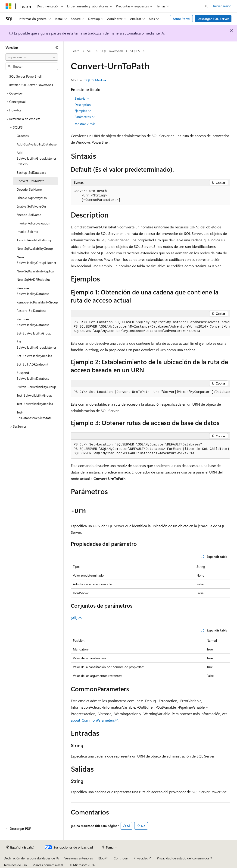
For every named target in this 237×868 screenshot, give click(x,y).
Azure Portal (181, 19)
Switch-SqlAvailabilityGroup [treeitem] (36, 387)
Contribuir (121, 858)
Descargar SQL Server (213, 19)
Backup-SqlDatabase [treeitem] (31, 172)
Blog (101, 858)
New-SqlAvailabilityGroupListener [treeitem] (36, 260)
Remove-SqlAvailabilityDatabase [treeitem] (33, 291)
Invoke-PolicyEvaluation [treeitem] (33, 223)
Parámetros (85, 117)
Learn (75, 51)
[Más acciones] (226, 51)
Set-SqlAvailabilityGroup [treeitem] (34, 333)
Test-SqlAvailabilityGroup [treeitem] (34, 395)
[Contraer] (57, 47)
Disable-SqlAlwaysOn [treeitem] (32, 198)
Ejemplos (83, 111)
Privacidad (141, 858)
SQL (90, 51)
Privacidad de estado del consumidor (183, 858)
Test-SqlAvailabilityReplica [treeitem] (35, 404)
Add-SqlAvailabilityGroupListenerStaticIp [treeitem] (36, 158)
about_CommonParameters (93, 720)
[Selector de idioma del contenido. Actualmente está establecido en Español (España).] (20, 847)
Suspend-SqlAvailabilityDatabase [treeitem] (33, 376)
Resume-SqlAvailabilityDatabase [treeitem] (33, 322)
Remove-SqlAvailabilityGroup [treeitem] (37, 302)
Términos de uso (15, 865)
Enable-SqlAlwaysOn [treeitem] (31, 206)
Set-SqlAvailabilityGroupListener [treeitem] (36, 344)
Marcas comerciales (46, 865)
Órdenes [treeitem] (23, 136)
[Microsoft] (9, 6)
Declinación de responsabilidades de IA (31, 858)
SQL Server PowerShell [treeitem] (25, 76)
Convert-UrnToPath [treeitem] (31, 181)
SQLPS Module (95, 80)
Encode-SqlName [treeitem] (29, 215)
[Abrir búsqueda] (207, 6)
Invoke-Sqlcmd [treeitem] (27, 232)
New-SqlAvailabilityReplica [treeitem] (35, 271)
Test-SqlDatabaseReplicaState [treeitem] (34, 415)
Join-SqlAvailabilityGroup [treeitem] (34, 240)
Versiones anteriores (79, 858)
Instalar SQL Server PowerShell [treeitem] (31, 85)
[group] (150, 327)
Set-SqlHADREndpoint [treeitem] (33, 364)
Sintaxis (82, 98)
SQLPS (135, 51)
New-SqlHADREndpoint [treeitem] (33, 279)
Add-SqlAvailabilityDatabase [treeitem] (37, 144)
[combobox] (32, 57)
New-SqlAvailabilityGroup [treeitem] (35, 248)
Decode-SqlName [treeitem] (29, 189)
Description (83, 105)
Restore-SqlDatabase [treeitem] (31, 311)
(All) (76, 618)
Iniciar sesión (222, 6)
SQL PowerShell (112, 51)
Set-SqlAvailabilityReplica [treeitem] (34, 356)
